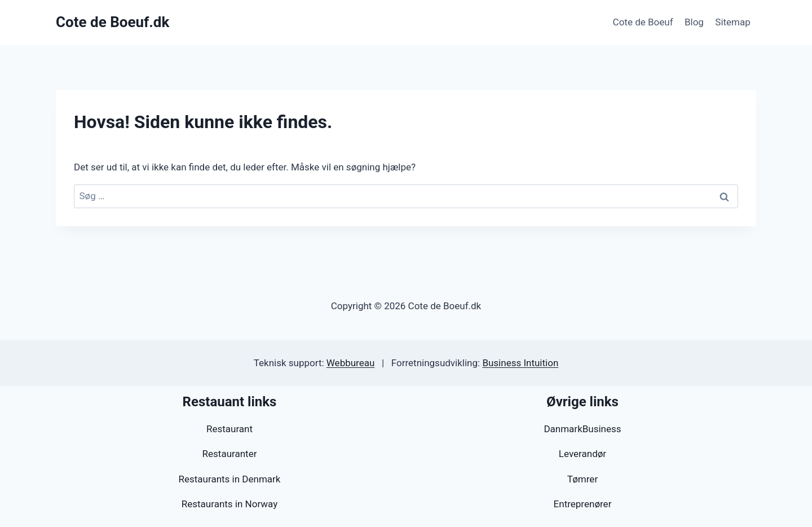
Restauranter (230, 454)
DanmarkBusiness (582, 429)
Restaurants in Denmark (230, 479)
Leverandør (582, 454)
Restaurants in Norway (230, 504)
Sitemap (733, 22)
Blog (694, 22)
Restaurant (230, 429)
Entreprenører (583, 504)
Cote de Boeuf (643, 22)
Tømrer (582, 479)
